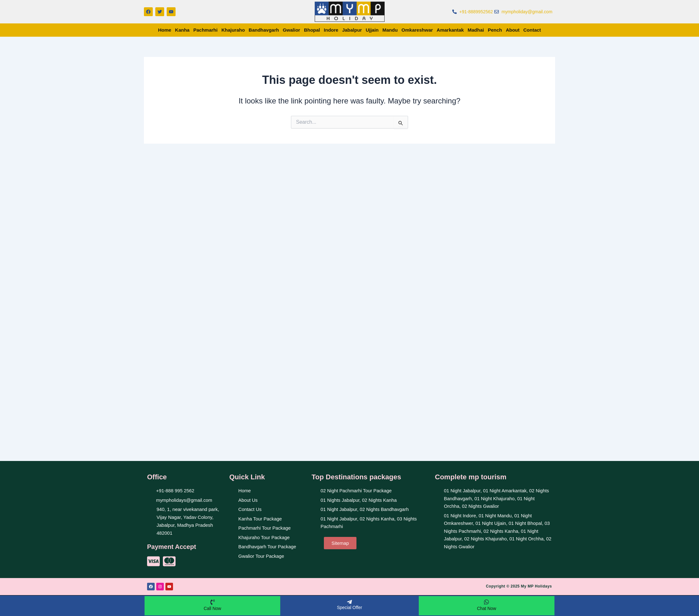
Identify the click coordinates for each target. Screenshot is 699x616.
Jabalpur (352, 30)
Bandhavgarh (264, 30)
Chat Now (487, 608)
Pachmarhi (205, 30)
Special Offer (350, 607)
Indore (331, 30)
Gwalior (291, 30)
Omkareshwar (417, 30)
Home (165, 30)
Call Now (213, 608)
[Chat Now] (486, 602)
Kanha (182, 30)
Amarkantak (450, 30)
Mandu (390, 30)
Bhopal (312, 30)
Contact (532, 30)
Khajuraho (233, 30)
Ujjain (372, 30)
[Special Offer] (349, 602)
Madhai (476, 30)
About (513, 30)
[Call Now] (213, 602)
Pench (495, 30)
